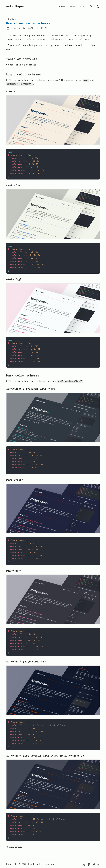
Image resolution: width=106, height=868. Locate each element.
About (82, 7)
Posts (62, 7)
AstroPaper (15, 7)
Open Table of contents (22, 64)
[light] (98, 7)
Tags (72, 7)
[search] (91, 7)
